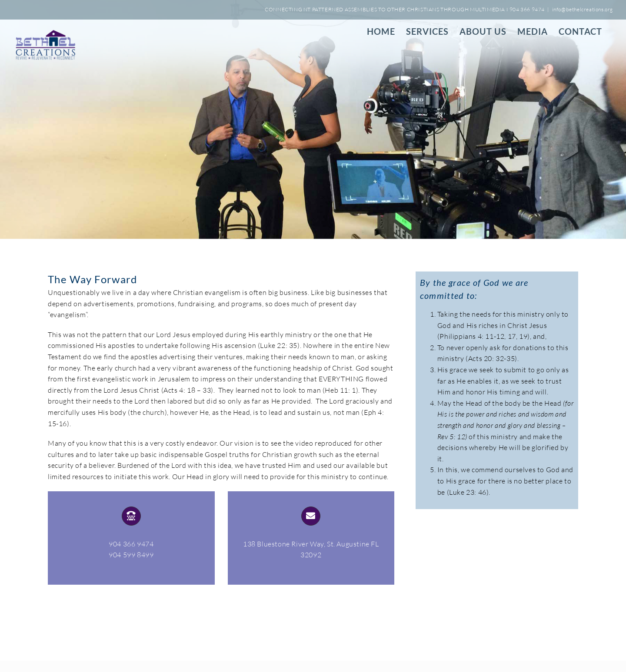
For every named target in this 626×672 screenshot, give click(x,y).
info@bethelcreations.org (583, 9)
